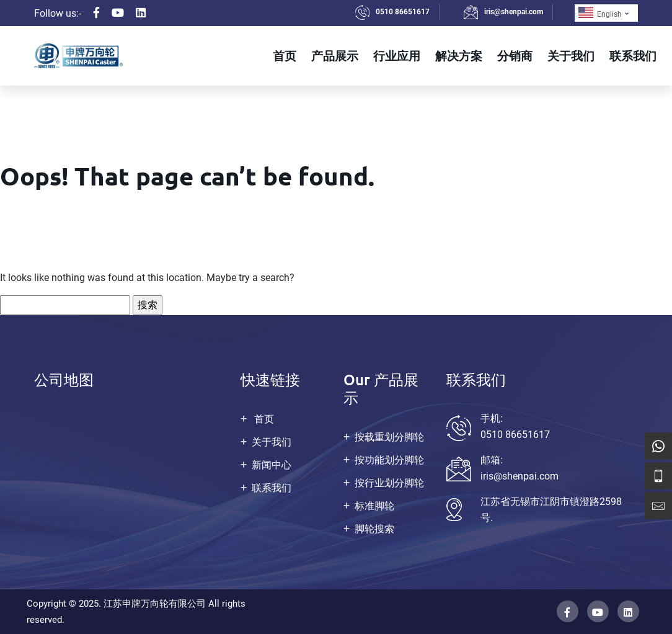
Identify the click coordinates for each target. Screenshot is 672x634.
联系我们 (633, 56)
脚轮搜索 (374, 529)
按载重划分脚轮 (389, 437)
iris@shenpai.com (514, 12)
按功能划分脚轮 (389, 460)
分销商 (515, 56)
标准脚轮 (374, 506)
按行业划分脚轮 (389, 483)
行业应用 (397, 56)
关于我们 (571, 56)
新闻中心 (272, 465)
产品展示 (335, 56)
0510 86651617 (403, 12)
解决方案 (459, 56)
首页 (285, 56)
